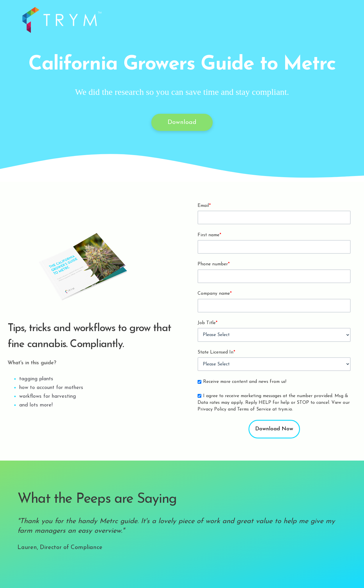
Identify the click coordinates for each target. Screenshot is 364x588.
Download (182, 122)
